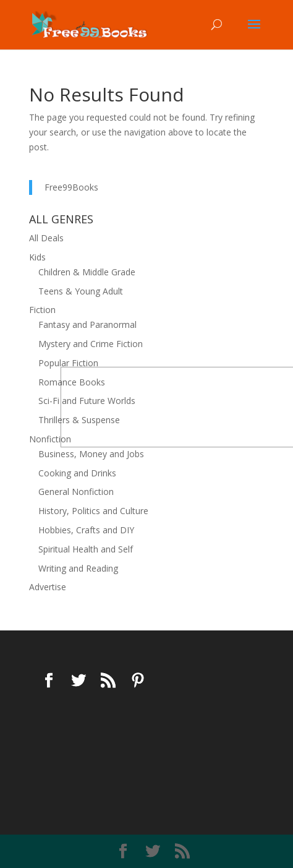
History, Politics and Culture (93, 511)
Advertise (48, 587)
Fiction (42, 310)
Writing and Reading (78, 568)
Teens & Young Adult (81, 291)
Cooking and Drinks (77, 473)
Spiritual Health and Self (86, 549)
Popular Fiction (68, 363)
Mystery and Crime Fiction (91, 344)
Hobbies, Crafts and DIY (86, 530)
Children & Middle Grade (87, 272)
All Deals (46, 238)
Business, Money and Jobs (91, 454)
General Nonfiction (76, 492)
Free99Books (71, 187)
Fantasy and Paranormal (87, 324)
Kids (37, 257)
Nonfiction (50, 439)
